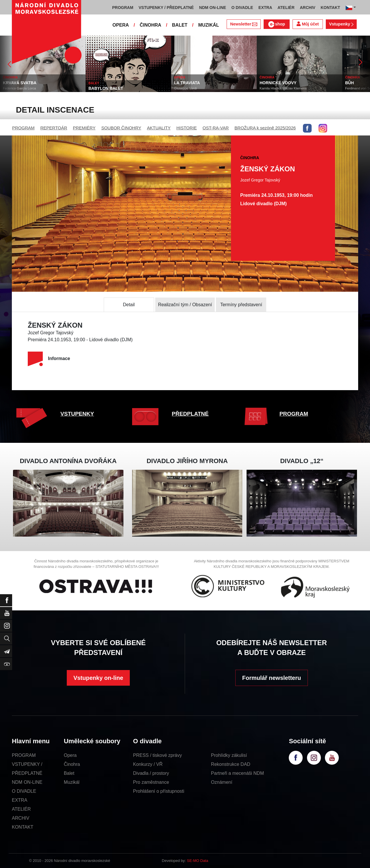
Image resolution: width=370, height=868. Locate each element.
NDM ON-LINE (27, 782)
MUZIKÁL (209, 25)
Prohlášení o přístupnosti (159, 791)
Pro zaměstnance (151, 782)
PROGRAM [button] (123, 8)
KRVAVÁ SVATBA (20, 83)
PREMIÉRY (84, 128)
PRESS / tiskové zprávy (157, 755)
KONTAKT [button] (330, 8)
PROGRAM (23, 128)
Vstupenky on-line (98, 678)
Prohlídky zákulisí (229, 755)
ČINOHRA (150, 25)
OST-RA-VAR (216, 128)
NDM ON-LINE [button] (213, 8)
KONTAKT (23, 827)
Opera (70, 755)
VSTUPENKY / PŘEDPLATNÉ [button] (166, 8)
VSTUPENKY (77, 414)
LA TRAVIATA (187, 83)
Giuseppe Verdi (185, 88)
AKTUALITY (159, 128)
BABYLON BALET (106, 88)
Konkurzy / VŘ (148, 764)
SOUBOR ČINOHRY (121, 128)
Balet (69, 773)
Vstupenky (341, 24)
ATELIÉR (21, 809)
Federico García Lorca (19, 88)
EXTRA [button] (265, 8)
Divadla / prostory (151, 773)
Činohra (72, 764)
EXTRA (20, 800)
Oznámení (222, 782)
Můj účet (308, 24)
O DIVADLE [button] (242, 8)
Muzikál (72, 782)
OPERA (121, 25)
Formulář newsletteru (272, 678)
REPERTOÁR (54, 128)
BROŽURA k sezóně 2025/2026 (265, 128)
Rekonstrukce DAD (231, 764)
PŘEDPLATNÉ (190, 414)
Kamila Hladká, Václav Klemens (283, 88)
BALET (180, 25)
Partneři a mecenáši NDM (237, 773)
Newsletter (244, 24)
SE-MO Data (198, 861)
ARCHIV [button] (308, 8)
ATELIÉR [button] (286, 8)
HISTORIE (187, 128)
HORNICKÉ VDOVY (278, 83)
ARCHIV (21, 818)
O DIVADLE (24, 791)
